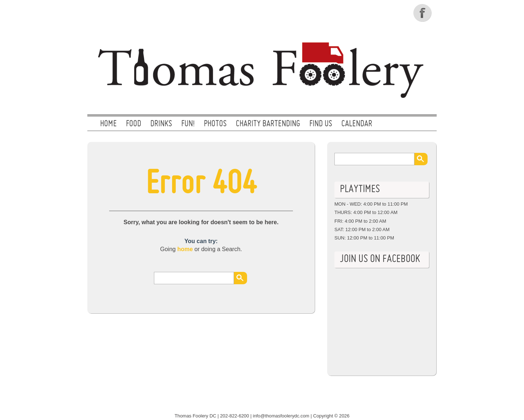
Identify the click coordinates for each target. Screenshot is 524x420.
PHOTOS (215, 124)
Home (108, 124)
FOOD (134, 124)
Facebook (423, 13)
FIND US (321, 124)
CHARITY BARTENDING (268, 124)
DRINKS (161, 124)
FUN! (188, 124)
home (185, 249)
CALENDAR (357, 124)
